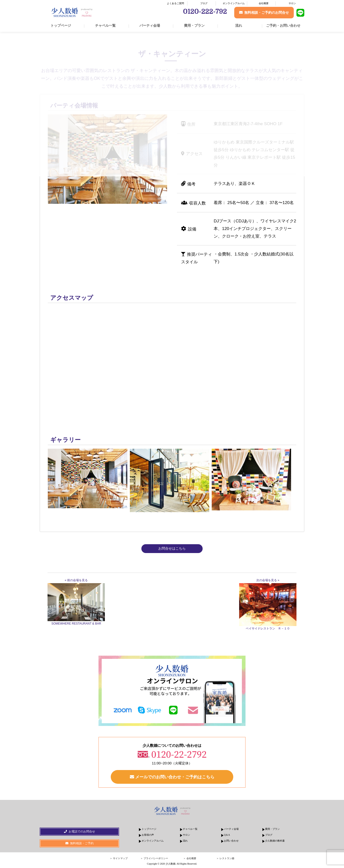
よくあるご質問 (175, 3)
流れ (239, 25)
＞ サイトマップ (119, 858)
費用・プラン (194, 25)
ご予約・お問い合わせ (283, 25)
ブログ (204, 3)
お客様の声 (148, 835)
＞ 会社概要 (190, 858)
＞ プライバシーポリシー (154, 858)
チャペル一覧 (105, 25)
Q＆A (227, 835)
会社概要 (264, 3)
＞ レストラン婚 (225, 858)
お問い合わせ (231, 841)
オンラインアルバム (234, 3)
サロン (292, 3)
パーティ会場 (150, 25)
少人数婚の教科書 (275, 841)
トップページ (61, 25)
